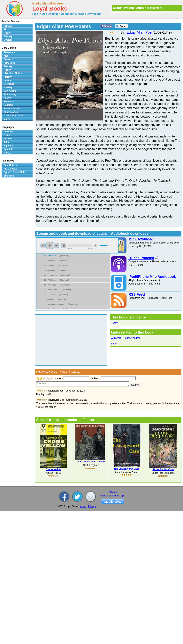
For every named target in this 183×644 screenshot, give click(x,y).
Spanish (8, 149)
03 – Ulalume (49, 266)
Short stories (11, 112)
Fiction (7, 33)
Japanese (9, 146)
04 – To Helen (49, 270)
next (56, 245)
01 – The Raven (50, 256)
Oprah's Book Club (14, 172)
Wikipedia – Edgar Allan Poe (126, 338)
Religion (8, 105)
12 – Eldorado (50, 309)
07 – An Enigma (50, 285)
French (7, 135)
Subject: (95, 378)
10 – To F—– (49, 299)
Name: (58, 378)
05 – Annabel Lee (51, 275)
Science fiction (12, 109)
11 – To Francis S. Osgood (54, 304)
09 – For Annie (50, 295)
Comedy (8, 59)
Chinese (8, 132)
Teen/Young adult (13, 116)
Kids (6, 29)
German (8, 139)
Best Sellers (10, 165)
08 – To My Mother (51, 290)
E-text (114, 344)
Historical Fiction (13, 73)
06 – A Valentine (50, 280)
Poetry (114, 323)
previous (43, 245)
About (83, 506)
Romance (9, 102)
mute (96, 245)
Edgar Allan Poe (139, 32)
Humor (7, 80)
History (8, 77)
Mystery (8, 40)
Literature (9, 84)
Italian (7, 142)
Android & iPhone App (113, 495)
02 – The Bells (50, 261)
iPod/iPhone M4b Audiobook (152, 277)
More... (7, 119)
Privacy (92, 506)
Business (9, 176)
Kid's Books (10, 169)
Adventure (9, 52)
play (50, 245)
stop (64, 245)
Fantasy (8, 36)
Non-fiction (10, 91)
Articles (113, 492)
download (65, 256)
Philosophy (10, 95)
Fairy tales (9, 63)
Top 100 (8, 26)
